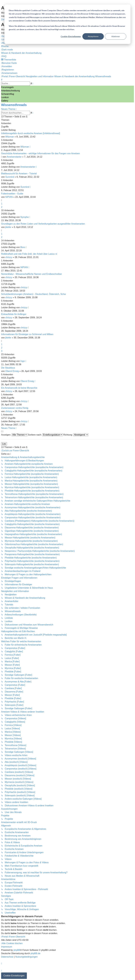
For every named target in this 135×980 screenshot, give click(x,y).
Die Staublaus (8, 368)
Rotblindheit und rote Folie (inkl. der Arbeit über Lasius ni (29, 254)
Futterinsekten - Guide (12, 194)
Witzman (10, 137)
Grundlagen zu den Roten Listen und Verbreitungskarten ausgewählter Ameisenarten (43, 224)
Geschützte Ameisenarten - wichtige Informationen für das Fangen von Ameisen (40, 153)
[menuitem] (5, 46)
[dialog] (67, 24)
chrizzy (9, 257)
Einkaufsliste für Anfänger (14, 314)
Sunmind (10, 177)
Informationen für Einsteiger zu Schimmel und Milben (27, 334)
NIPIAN (9, 197)
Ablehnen (116, 36)
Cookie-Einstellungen (71, 36)
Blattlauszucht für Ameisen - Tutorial (19, 174)
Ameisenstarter (14, 157)
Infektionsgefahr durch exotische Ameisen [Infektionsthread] (31, 133)
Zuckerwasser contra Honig (15, 408)
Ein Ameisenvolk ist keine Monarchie (19, 388)
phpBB (17, 950)
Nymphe (25, 217)
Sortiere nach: (45, 435)
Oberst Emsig (12, 371)
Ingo (23, 361)
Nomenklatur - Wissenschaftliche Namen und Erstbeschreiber (32, 274)
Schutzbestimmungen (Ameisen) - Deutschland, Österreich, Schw (33, 294)
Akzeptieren (93, 36)
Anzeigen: (14, 435)
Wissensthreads (14, 105)
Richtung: (76, 435)
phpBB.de (35, 953)
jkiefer (8, 227)
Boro (23, 247)
